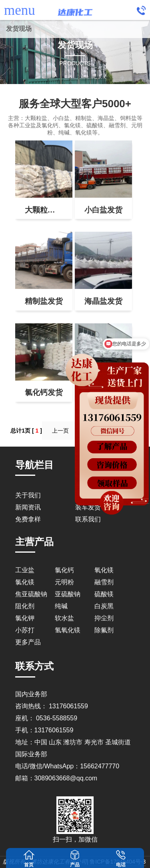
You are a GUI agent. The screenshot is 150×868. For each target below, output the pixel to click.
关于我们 (28, 495)
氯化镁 (25, 582)
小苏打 (25, 630)
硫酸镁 (104, 594)
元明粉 (64, 582)
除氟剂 (104, 630)
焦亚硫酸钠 (31, 594)
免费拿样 (28, 519)
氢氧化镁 (68, 630)
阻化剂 (25, 606)
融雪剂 (104, 582)
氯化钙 (64, 570)
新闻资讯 (28, 507)
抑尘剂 (104, 618)
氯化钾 (25, 618)
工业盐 (25, 570)
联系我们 (88, 519)
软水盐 (64, 618)
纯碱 (61, 606)
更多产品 (28, 642)
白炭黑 (104, 606)
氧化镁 (104, 570)
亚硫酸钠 (68, 594)
